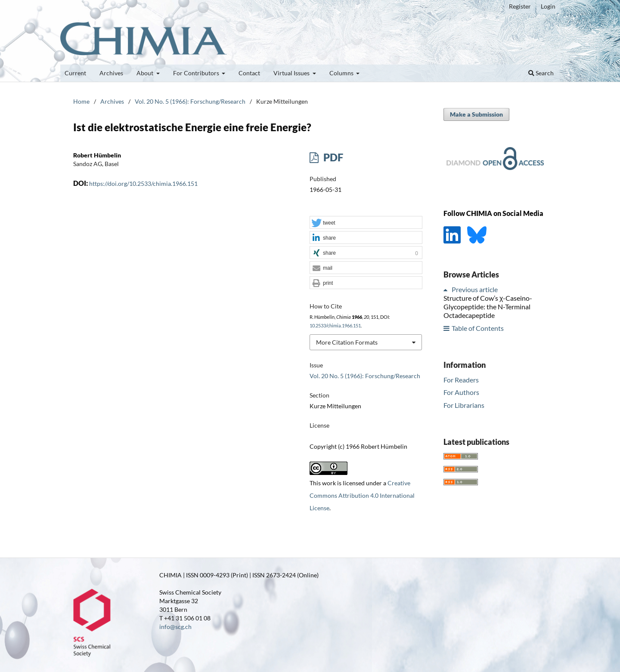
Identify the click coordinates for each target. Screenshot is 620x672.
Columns (342, 73)
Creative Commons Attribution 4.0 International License (362, 495)
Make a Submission (476, 114)
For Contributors (197, 73)
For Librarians (464, 405)
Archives (111, 73)
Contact (249, 73)
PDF (332, 157)
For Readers (461, 380)
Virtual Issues (292, 73)
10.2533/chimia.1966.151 (335, 326)
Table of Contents (478, 328)
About (146, 73)
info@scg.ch (175, 627)
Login (548, 6)
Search (541, 73)
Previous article (475, 289)
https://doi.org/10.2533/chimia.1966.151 (143, 183)
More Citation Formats (347, 342)
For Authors (461, 392)
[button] (366, 223)
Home (81, 101)
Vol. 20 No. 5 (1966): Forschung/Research (190, 101)
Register (520, 6)
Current (75, 73)
